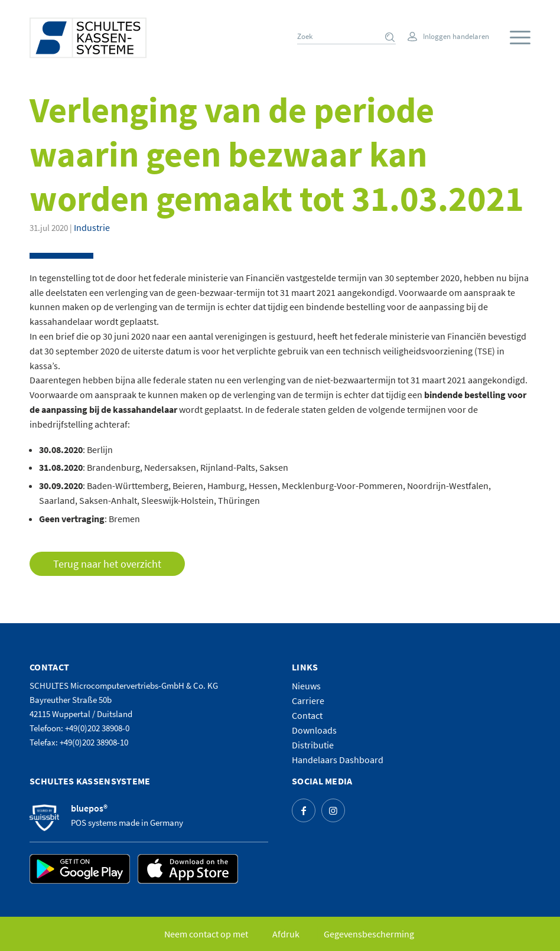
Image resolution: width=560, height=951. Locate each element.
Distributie (313, 745)
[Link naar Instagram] (333, 810)
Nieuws (306, 686)
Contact (307, 715)
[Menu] (520, 38)
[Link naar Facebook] (304, 810)
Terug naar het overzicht (107, 564)
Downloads (314, 730)
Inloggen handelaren (456, 36)
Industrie (92, 227)
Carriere (308, 701)
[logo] (88, 38)
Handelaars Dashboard (338, 760)
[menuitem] (517, 38)
